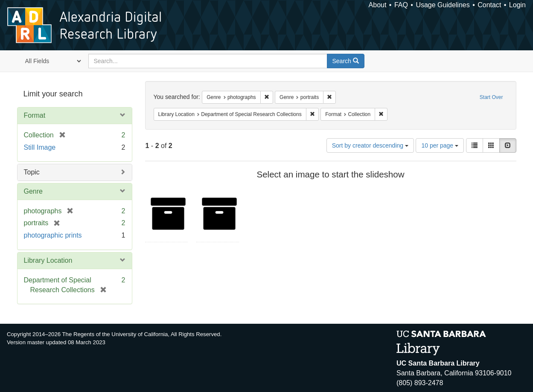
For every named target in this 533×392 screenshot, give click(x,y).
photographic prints (53, 235)
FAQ (401, 5)
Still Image (40, 147)
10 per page (440, 145)
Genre (33, 191)
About (378, 5)
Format (35, 115)
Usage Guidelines (443, 5)
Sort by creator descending (370, 145)
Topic (32, 172)
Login (517, 5)
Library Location (48, 260)
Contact (489, 5)
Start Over (491, 97)
